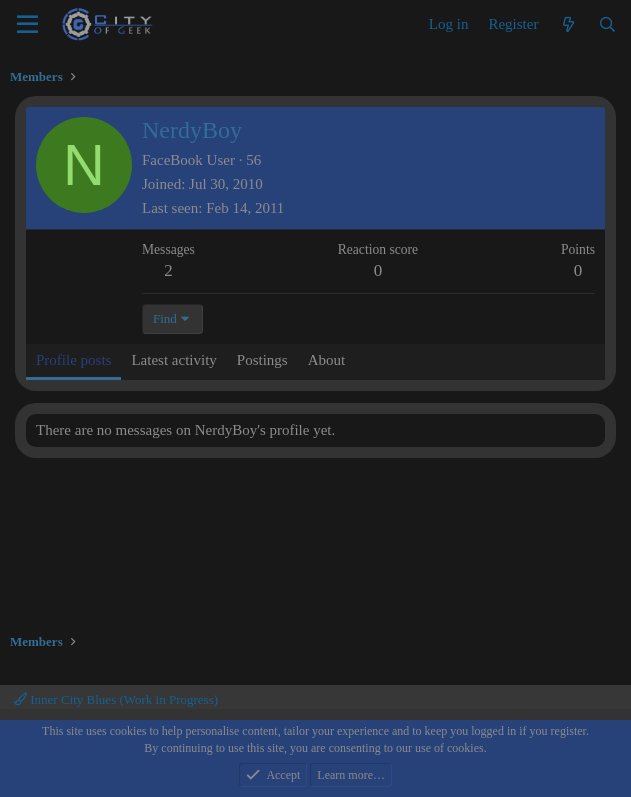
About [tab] (327, 360)
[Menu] (27, 25)
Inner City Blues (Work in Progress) (116, 699)
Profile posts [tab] (73, 360)
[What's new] (567, 25)
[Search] (607, 25)
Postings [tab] (262, 360)
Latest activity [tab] (173, 360)
